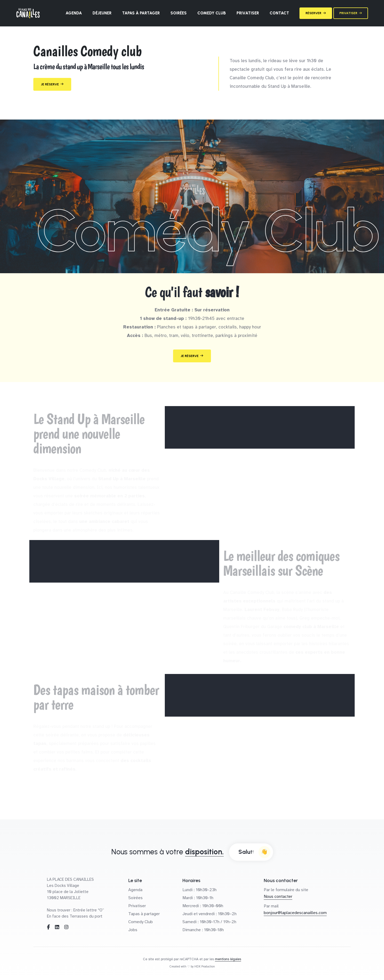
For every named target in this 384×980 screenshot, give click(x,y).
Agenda (74, 13)
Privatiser (248, 13)
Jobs (133, 930)
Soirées (179, 13)
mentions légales (228, 959)
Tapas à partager (141, 13)
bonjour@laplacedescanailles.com (295, 913)
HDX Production (205, 967)
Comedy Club (212, 13)
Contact (279, 13)
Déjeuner (102, 13)
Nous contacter (278, 896)
